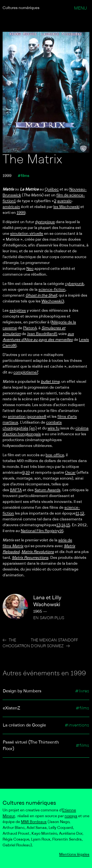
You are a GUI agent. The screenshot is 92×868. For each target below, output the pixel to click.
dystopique (45, 222)
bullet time (50, 382)
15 (68, 525)
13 (58, 525)
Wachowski (52, 301)
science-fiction (52, 290)
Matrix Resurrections (30, 558)
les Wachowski (66, 207)
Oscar (70, 473)
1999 (21, 213)
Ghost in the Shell (41, 296)
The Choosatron (16, 643)
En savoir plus (49, 618)
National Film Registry (40, 531)
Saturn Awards (48, 490)
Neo (30, 269)
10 (28, 473)
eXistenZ (11, 708)
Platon (29, 328)
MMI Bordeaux (34, 822)
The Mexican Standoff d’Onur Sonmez (54, 643)
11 (77, 514)
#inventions (77, 725)
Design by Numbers (22, 691)
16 (61, 531)
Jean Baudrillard (41, 334)
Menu (80, 8)
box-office (55, 455)
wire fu (53, 428)
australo (64, 201)
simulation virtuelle (27, 234)
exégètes (18, 311)
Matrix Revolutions (38, 552)
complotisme (25, 373)
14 (63, 525)
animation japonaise (26, 417)
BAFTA (16, 490)
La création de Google (24, 725)
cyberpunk (75, 284)
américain (11, 207)
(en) (33, 428)
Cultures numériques (21, 8)
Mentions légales (74, 855)
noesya (71, 816)
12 (82, 514)
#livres (82, 691)
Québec (52, 190)
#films (23, 176)
